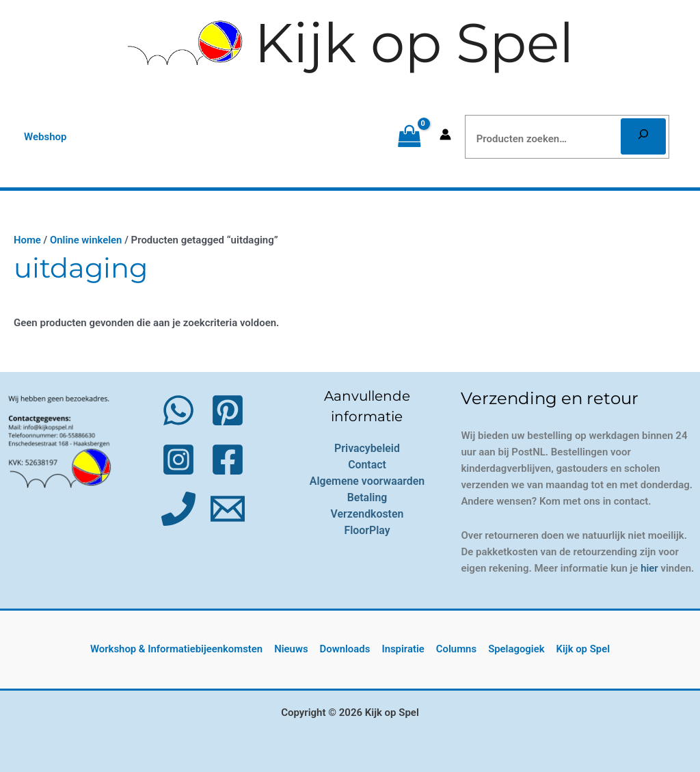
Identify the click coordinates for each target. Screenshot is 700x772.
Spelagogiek (514, 649)
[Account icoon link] (445, 137)
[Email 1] (228, 508)
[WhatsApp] (178, 410)
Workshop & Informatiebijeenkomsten (179, 649)
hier (649, 568)
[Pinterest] (228, 410)
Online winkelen (86, 240)
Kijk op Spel (414, 43)
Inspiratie (404, 649)
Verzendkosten (367, 513)
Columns (456, 649)
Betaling (367, 497)
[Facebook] (228, 459)
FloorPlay (367, 530)
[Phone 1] (178, 508)
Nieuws (294, 649)
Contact (367, 464)
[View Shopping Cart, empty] (409, 137)
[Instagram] (178, 459)
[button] (45, 137)
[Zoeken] (643, 136)
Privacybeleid (367, 448)
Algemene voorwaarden (367, 480)
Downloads (346, 649)
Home (27, 240)
